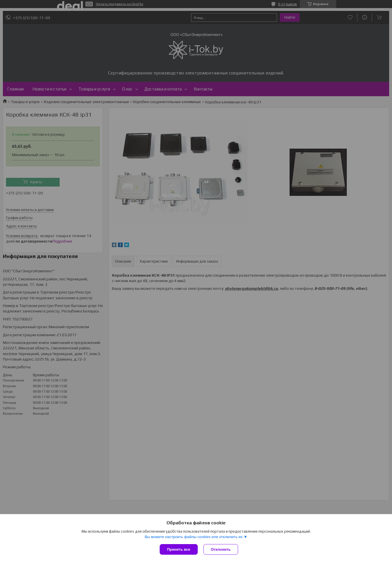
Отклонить (221, 549)
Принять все (179, 549)
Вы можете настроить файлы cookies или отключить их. (194, 537)
